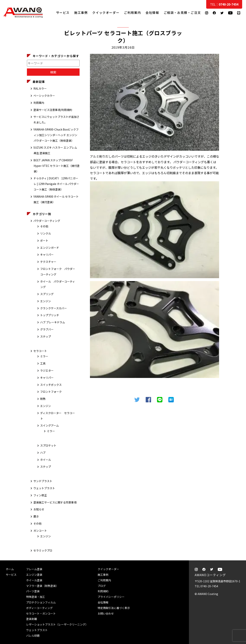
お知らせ (39, 509)
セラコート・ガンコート (41, 613)
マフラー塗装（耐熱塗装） (42, 586)
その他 (44, 226)
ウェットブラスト (44, 488)
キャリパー (47, 255)
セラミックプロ (43, 550)
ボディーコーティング (39, 608)
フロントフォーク (51, 392)
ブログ (102, 586)
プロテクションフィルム (41, 602)
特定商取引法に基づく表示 (114, 608)
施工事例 (81, 12)
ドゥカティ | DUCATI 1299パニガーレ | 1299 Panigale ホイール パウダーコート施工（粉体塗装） (56, 184)
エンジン (46, 301)
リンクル (46, 233)
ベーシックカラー (44, 96)
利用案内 (39, 103)
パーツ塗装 (33, 591)
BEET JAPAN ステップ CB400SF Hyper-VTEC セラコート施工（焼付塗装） (57, 166)
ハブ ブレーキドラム (53, 322)
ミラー (44, 356)
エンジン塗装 (34, 575)
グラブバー (47, 329)
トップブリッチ (50, 315)
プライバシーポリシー (111, 597)
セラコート (40, 351)
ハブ (43, 453)
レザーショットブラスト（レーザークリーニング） (57, 624)
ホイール (46, 460)
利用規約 (103, 591)
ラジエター (47, 370)
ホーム (10, 569)
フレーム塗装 (34, 569)
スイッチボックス (51, 385)
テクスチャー (48, 262)
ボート (44, 240)
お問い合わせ (106, 613)
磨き (36, 516)
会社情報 (152, 12)
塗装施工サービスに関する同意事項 (55, 502)
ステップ (46, 336)
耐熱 (43, 399)
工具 (43, 363)
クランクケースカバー (54, 308)
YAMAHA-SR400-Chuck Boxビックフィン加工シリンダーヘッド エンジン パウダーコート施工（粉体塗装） (56, 135)
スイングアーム (49, 425)
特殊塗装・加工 (36, 597)
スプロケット (48, 445)
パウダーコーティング (47, 221)
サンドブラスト (43, 481)
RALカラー (40, 88)
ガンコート (40, 531)
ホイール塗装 (34, 580)
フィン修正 (40, 495)
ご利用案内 (132, 12)
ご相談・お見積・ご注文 (239, 77)
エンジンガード (50, 248)
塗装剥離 (32, 619)
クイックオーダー (106, 12)
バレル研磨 (33, 636)
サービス (63, 12)
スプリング (47, 294)
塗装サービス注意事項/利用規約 (53, 110)
